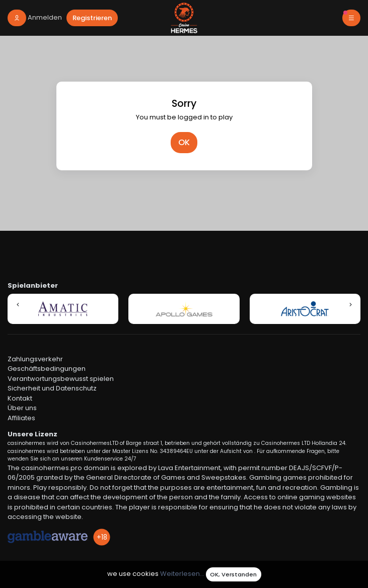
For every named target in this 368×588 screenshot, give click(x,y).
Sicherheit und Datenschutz (52, 388)
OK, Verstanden (233, 574)
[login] (35, 18)
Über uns (22, 408)
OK (184, 142)
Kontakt (20, 398)
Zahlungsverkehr (35, 359)
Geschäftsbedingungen (47, 369)
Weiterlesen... (182, 574)
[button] (18, 304)
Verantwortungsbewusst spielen (61, 379)
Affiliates (21, 418)
